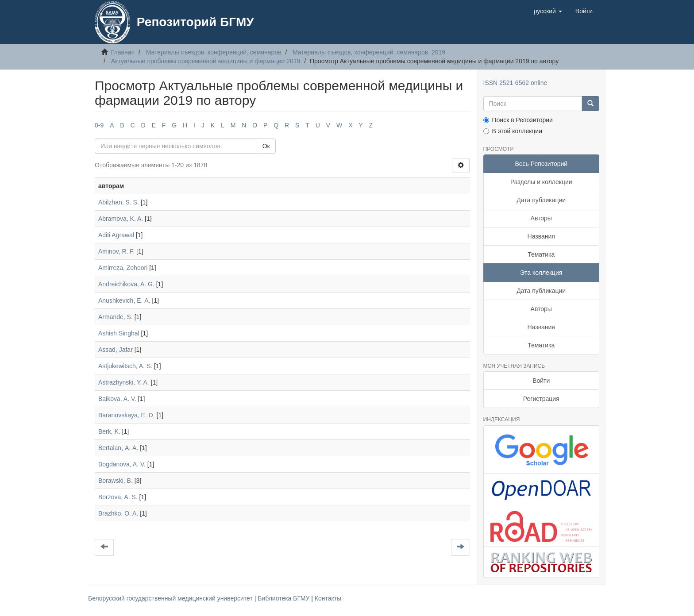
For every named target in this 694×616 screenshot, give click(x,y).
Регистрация (541, 399)
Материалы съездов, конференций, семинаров (214, 52)
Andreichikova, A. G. (126, 284)
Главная (123, 52)
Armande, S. (116, 317)
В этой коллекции (513, 131)
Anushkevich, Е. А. (124, 300)
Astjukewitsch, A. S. (125, 366)
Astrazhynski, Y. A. (124, 382)
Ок (266, 146)
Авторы (541, 218)
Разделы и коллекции (541, 182)
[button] (548, 11)
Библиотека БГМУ (284, 598)
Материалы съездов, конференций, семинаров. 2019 (369, 52)
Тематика (541, 254)
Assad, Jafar (116, 350)
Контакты (328, 598)
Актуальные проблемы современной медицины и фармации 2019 (206, 61)
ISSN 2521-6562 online (515, 83)
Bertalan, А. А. (118, 448)
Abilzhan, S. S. (119, 202)
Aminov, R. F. (116, 251)
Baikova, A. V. (117, 399)
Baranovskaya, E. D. (127, 415)
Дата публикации (541, 200)
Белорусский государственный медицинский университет (171, 598)
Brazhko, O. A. (118, 513)
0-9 (99, 125)
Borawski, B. (116, 481)
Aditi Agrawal (116, 235)
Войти (541, 381)
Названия (541, 236)
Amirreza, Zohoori (123, 268)
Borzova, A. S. (118, 497)
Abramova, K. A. (121, 219)
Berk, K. (109, 431)
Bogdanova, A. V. (122, 464)
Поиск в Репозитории (518, 120)
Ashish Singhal (119, 333)
